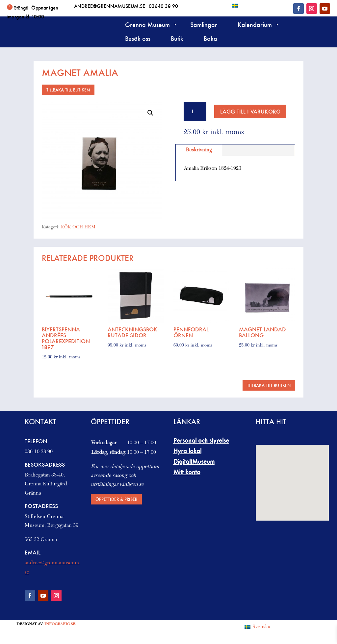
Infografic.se (60, 624)
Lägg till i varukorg (250, 111)
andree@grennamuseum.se (110, 6)
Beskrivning (199, 150)
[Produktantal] (195, 111)
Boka (210, 39)
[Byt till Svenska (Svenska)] (257, 627)
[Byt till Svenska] (235, 5)
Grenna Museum (147, 26)
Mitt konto (187, 472)
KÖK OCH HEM (78, 227)
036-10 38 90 (163, 6)
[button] (150, 113)
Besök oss (138, 39)
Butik (177, 39)
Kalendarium (255, 26)
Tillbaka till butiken (68, 90)
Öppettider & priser (116, 499)
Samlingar (204, 26)
